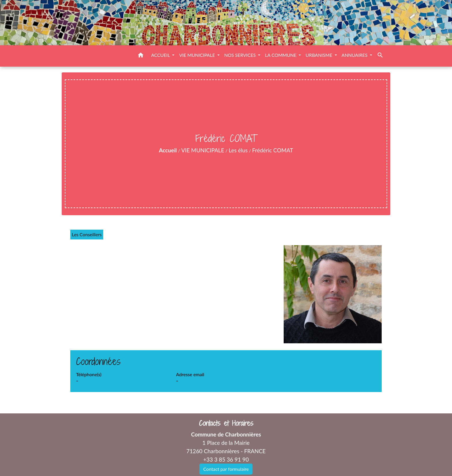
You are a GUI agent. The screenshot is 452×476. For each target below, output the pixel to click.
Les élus (238, 150)
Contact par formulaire (226, 469)
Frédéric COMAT (273, 150)
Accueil (168, 150)
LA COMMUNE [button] (281, 55)
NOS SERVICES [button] (241, 55)
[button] (141, 56)
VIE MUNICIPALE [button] (197, 55)
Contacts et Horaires (226, 423)
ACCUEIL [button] (161, 55)
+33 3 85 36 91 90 (226, 459)
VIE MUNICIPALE (203, 150)
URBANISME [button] (319, 55)
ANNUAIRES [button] (355, 55)
